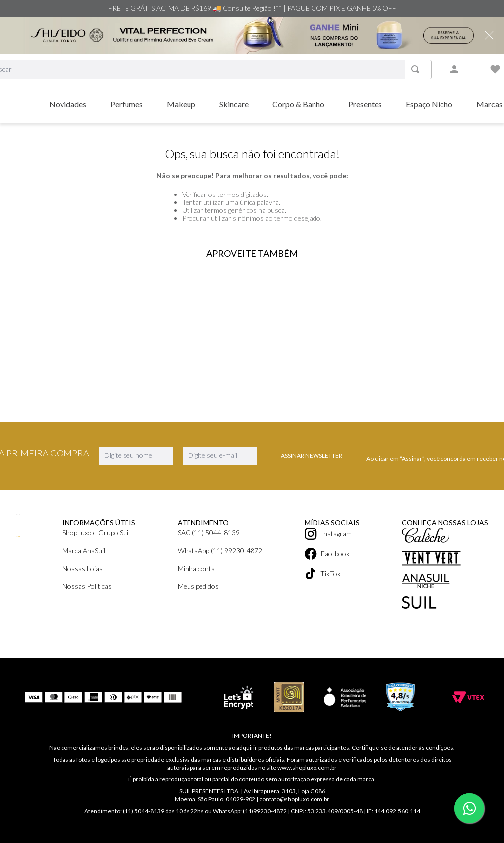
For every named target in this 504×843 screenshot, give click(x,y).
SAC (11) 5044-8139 (209, 533)
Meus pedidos (198, 586)
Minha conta (196, 568)
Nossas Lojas (83, 568)
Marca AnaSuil (84, 551)
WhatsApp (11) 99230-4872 (220, 551)
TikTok (323, 573)
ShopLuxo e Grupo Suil (96, 533)
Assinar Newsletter (312, 456)
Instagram (328, 534)
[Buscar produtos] (417, 69)
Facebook (327, 554)
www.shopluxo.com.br (307, 767)
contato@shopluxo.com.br (294, 799)
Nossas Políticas (87, 586)
